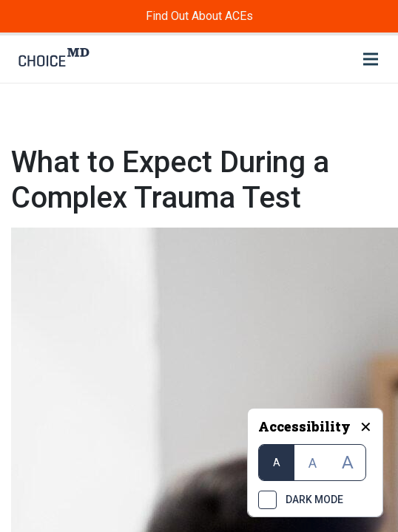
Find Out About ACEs (199, 16)
